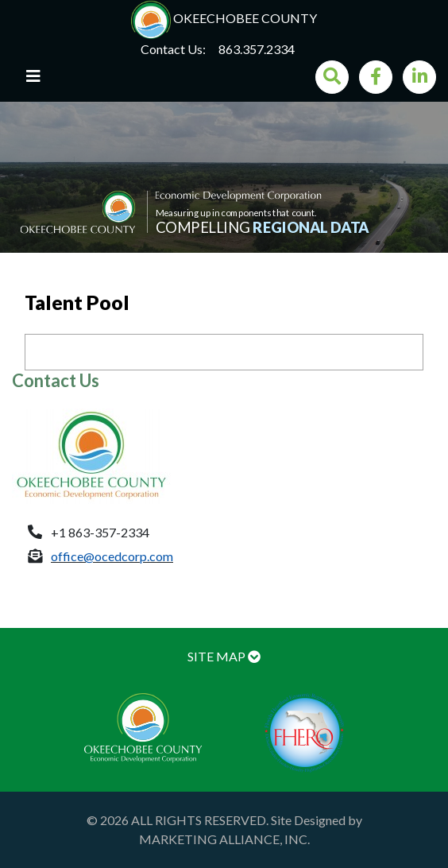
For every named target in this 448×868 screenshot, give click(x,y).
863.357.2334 (257, 49)
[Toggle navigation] (33, 80)
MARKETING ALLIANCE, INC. (224, 839)
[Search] (332, 77)
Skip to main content (0, 0)
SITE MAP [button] (224, 656)
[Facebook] (376, 77)
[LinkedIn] (419, 77)
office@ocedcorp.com (112, 556)
